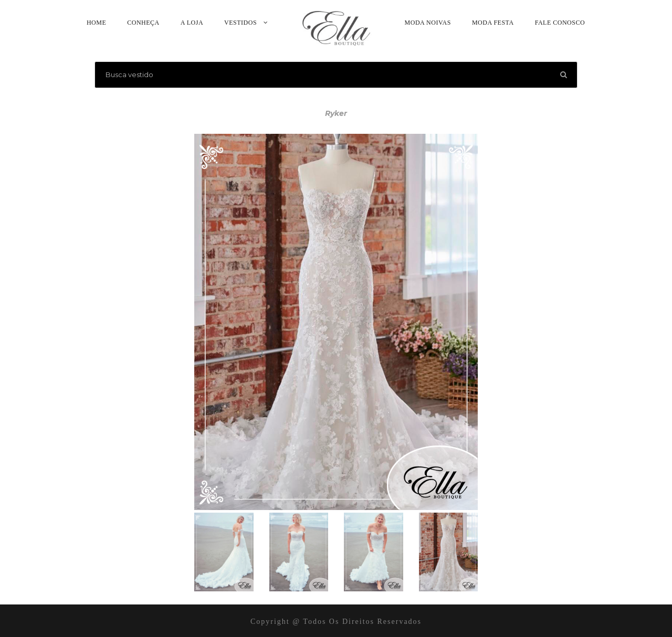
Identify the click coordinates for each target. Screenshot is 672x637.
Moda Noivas (428, 23)
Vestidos (240, 23)
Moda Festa (493, 23)
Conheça (143, 23)
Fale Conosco (560, 23)
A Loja (192, 23)
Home (96, 23)
